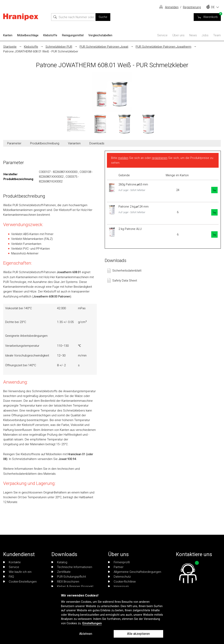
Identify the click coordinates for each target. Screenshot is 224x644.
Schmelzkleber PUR (59, 47)
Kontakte (12, 562)
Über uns (178, 35)
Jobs (205, 35)
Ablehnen (86, 634)
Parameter (14, 143)
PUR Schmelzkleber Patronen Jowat (104, 47)
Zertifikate (61, 572)
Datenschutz (119, 577)
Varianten (74, 143)
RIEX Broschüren (65, 582)
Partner (116, 567)
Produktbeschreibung (45, 143)
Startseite (10, 47)
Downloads (97, 143)
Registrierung (192, 7)
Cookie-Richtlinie (122, 582)
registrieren (160, 158)
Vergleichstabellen (100, 35)
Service (162, 35)
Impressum (118, 586)
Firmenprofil (119, 562)
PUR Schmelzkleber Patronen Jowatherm (163, 47)
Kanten (8, 35)
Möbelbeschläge (28, 35)
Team (217, 35)
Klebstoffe (50, 35)
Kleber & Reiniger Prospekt (72, 586)
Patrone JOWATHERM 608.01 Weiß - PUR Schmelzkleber (41, 51)
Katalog (59, 562)
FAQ (9, 577)
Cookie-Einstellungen (20, 582)
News (193, 35)
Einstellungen (92, 623)
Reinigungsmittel (73, 35)
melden (123, 158)
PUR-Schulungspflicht (69, 577)
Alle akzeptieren (138, 634)
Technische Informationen (72, 567)
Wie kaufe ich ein (17, 572)
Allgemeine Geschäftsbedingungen (135, 572)
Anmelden (172, 7)
